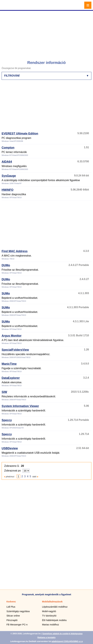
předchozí (10, 477)
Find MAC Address (15, 251)
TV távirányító (49, 616)
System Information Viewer (20, 406)
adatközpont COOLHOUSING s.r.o (67, 641)
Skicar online (13, 616)
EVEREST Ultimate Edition (20, 134)
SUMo (6, 293)
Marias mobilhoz (51, 625)
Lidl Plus (11, 607)
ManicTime (9, 364)
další (34, 477)
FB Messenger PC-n (17, 625)
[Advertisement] (47, 34)
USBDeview (10, 448)
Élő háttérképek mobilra (54, 620)
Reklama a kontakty (46, 638)
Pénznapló (12, 620)
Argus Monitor (12, 336)
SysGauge (9, 176)
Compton (8, 148)
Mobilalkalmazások (52, 602)
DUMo (6, 265)
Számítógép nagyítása (18, 611)
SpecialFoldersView (15, 350)
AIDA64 (7, 162)
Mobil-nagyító (49, 611)
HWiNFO (8, 190)
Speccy (7, 420)
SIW (4, 392)
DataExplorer (11, 378)
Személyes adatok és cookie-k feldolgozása (62, 634)
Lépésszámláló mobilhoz (55, 607)
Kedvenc (11, 602)
